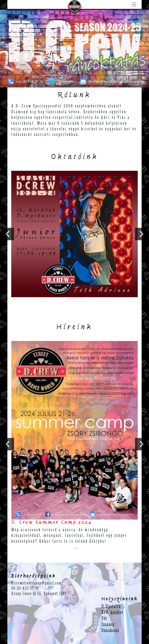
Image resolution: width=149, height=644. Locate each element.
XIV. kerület (112, 612)
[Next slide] (141, 234)
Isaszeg (108, 624)
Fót (104, 618)
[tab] (68, 298)
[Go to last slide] (8, 234)
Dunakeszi (110, 630)
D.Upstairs (111, 606)
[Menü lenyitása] (134, 4)
